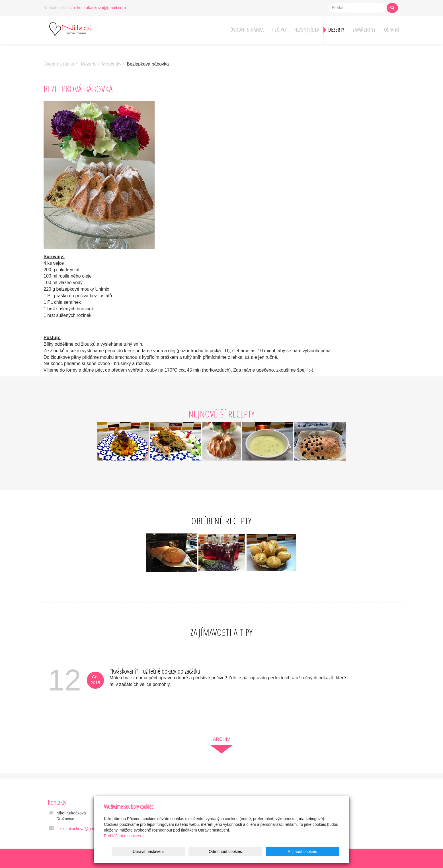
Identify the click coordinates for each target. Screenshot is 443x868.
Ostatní (392, 30)
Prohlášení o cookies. (123, 836)
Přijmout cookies (317, 851)
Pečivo (279, 30)
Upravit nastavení (223, 851)
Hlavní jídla (307, 30)
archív (221, 739)
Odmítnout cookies (270, 851)
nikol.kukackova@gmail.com (100, 8)
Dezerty (336, 30)
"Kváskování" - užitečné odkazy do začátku (155, 671)
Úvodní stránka (247, 30)
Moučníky (112, 64)
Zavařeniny (364, 30)
